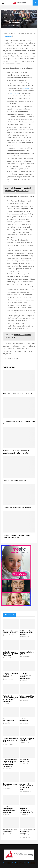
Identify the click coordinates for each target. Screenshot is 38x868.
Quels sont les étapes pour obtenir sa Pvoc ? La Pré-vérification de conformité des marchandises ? (10, 763)
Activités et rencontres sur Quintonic (10, 831)
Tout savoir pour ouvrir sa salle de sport (17, 394)
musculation (7, 36)
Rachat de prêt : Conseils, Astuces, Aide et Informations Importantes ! (10, 699)
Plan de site (32, 863)
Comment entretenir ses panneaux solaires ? (11, 632)
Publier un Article (21, 863)
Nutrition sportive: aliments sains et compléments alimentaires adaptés (16, 452)
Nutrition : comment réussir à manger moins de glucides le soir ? (17, 536)
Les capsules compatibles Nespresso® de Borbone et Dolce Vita (26, 809)
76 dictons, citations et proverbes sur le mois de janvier (27, 633)
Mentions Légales (8, 863)
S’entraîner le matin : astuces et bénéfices (18, 508)
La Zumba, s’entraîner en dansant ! (15, 480)
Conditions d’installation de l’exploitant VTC (27, 739)
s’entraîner (26, 88)
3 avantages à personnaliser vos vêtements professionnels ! (25, 676)
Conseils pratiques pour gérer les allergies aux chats (11, 740)
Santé (5, 18)
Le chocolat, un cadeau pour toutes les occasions (10, 675)
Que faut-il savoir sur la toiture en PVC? (27, 720)
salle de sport (14, 93)
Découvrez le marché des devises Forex (10, 720)
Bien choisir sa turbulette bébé (24, 760)
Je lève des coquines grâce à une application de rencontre (10, 654)
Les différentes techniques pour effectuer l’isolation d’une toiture (9, 809)
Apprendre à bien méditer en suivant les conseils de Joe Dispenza (27, 787)
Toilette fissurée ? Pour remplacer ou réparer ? (27, 697)
